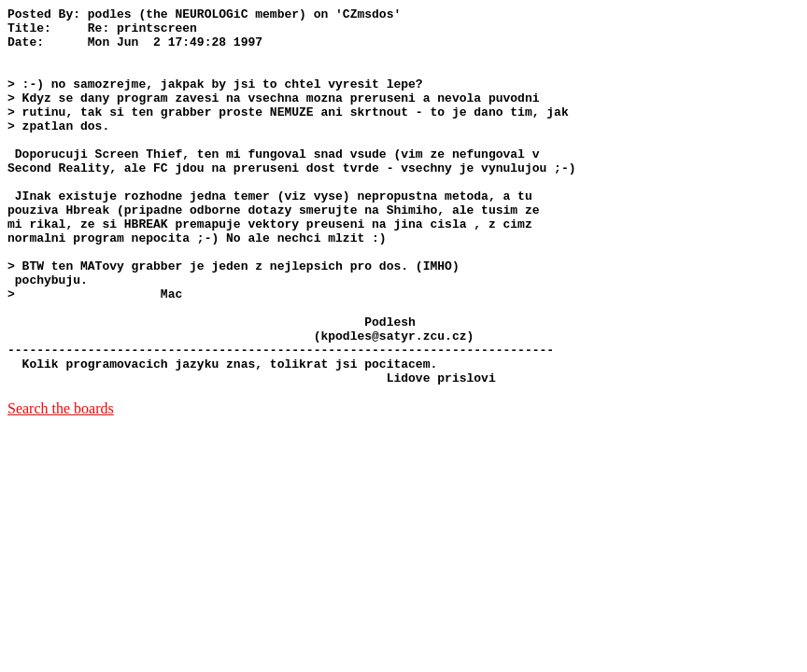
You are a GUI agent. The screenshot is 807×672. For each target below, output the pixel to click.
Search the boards (61, 484)
